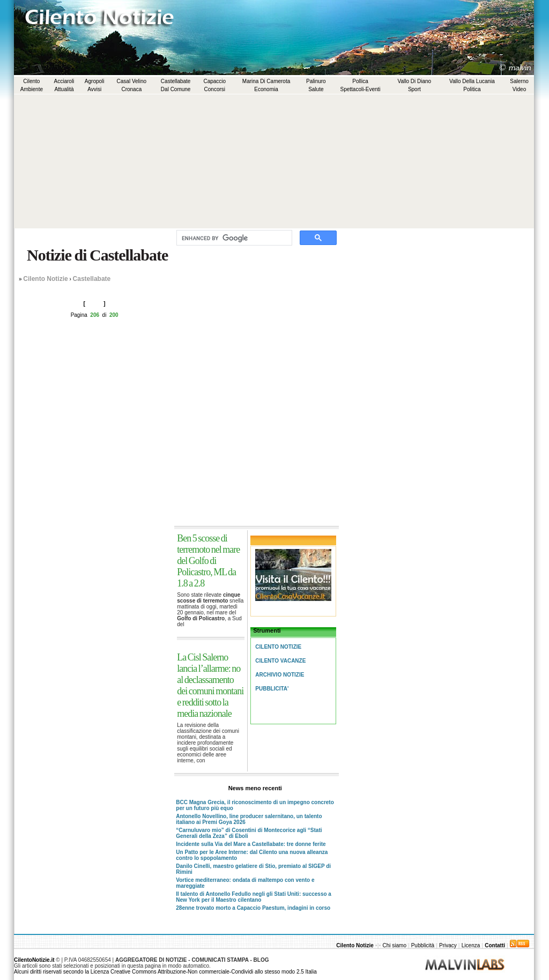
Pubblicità (423, 945)
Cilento (31, 81)
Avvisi (94, 89)
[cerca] (233, 238)
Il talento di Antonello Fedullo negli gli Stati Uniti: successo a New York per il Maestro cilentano (254, 897)
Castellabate (176, 81)
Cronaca (131, 89)
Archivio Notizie (280, 675)
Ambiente (32, 89)
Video (519, 89)
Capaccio (214, 81)
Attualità (64, 89)
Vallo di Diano (415, 81)
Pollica (360, 81)
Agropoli (95, 81)
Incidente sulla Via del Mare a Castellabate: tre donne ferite (251, 844)
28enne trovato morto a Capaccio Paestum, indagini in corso (253, 908)
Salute (316, 89)
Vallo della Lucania (472, 81)
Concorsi (215, 89)
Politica (472, 89)
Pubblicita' (272, 689)
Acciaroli (64, 81)
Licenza (471, 945)
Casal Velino (132, 81)
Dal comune (176, 89)
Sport (414, 89)
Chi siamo (395, 945)
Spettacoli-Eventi (361, 89)
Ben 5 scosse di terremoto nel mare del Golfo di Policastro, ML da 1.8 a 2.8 (208, 561)
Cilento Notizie (45, 279)
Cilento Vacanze (280, 661)
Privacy (448, 945)
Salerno (519, 81)
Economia (266, 89)
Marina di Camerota (266, 81)
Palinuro (316, 81)
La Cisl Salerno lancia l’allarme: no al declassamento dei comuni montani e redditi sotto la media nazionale (210, 685)
